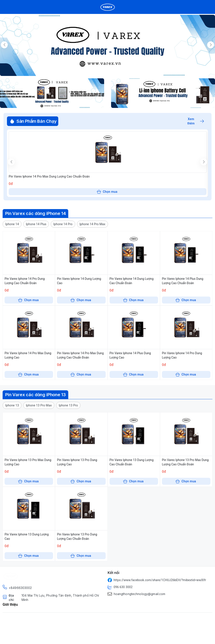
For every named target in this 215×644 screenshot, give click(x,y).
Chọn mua (107, 192)
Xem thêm (196, 121)
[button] (12, 224)
